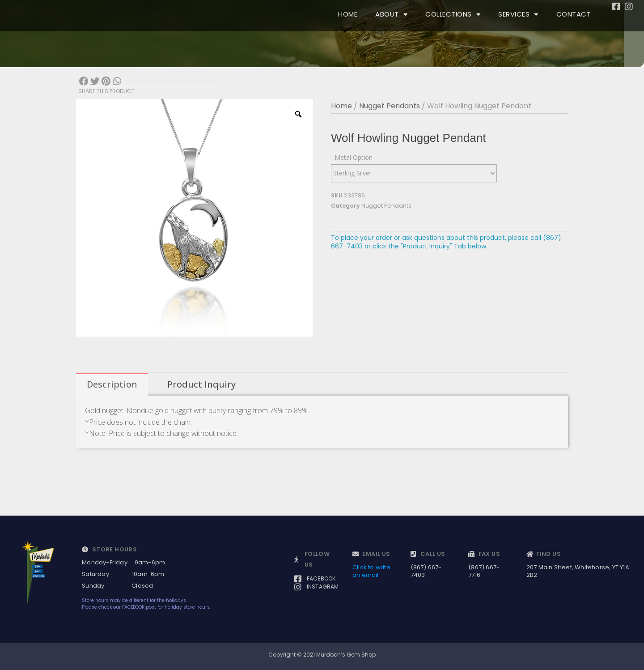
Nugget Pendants (390, 106)
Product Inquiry (201, 384)
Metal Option (354, 157)
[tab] (112, 384)
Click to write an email (371, 571)
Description (112, 384)
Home (341, 106)
